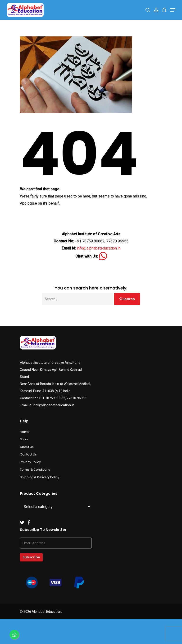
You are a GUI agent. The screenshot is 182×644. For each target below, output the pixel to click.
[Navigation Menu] (173, 10)
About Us (27, 447)
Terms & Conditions (35, 470)
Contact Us (28, 454)
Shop (24, 439)
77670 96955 (76, 398)
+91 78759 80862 (52, 398)
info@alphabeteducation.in (99, 248)
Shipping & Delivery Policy (40, 477)
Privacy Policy (30, 462)
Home (25, 432)
